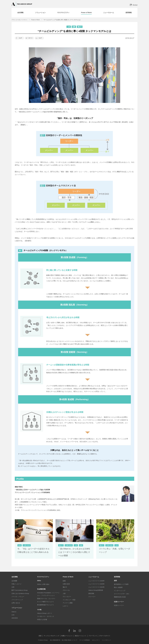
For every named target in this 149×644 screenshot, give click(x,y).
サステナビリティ (43, 577)
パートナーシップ (17, 600)
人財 (64, 593)
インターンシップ (120, 591)
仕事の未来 (66, 584)
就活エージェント (81, 636)
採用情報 (117, 577)
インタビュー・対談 (69, 600)
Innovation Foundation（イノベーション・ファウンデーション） (48, 594)
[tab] (20, 13)
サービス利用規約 (85, 640)
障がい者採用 (118, 587)
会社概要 (14, 581)
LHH (13, 615)
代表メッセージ (16, 584)
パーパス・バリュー (18, 597)
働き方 (65, 587)
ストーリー (92, 597)
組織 (64, 581)
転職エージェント (67, 636)
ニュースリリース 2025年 (97, 584)
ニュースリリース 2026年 (97, 581)
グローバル (66, 590)
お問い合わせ (16, 603)
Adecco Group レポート (45, 613)
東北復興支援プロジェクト (46, 605)
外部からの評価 (42, 620)
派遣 (40, 636)
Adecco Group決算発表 (96, 590)
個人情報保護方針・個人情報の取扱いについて (64, 640)
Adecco (14, 612)
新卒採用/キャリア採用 (121, 584)
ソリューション (17, 608)
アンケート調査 (68, 603)
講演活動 (91, 593)
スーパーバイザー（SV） (122, 594)
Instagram (80, 631)
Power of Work (35, 20)
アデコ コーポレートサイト (19, 20)
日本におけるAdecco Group (20, 593)
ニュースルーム (94, 577)
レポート (66, 606)
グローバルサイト (105, 636)
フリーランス (93, 636)
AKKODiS (15, 618)
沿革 (13, 587)
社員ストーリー (119, 605)
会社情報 (15, 577)
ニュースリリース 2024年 (97, 587)
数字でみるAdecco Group (20, 590)
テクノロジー (67, 597)
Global (135, 5)
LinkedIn (74, 631)
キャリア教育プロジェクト (46, 602)
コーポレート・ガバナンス (46, 616)
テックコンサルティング (51, 636)
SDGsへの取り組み (43, 584)
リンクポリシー (106, 640)
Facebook (69, 631)
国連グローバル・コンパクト (46, 599)
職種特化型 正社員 (120, 597)
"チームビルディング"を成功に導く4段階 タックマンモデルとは (62, 20)
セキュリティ (96, 640)
